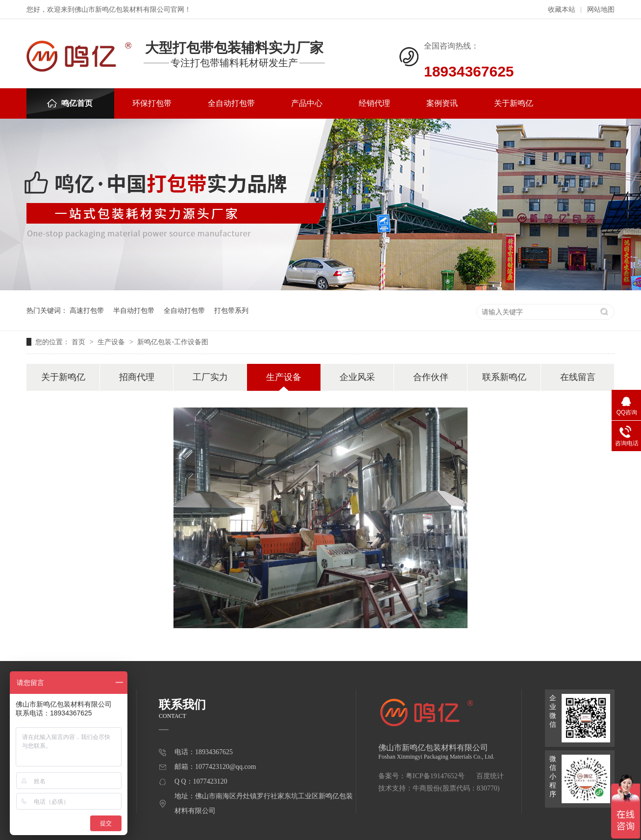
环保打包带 (152, 103)
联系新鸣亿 (504, 377)
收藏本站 (562, 10)
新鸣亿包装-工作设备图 (173, 342)
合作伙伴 (431, 377)
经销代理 (374, 103)
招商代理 (137, 377)
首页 (79, 342)
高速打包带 (87, 310)
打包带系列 (231, 310)
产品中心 (307, 103)
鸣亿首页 (70, 103)
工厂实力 (210, 377)
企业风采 (357, 377)
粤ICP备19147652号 (435, 776)
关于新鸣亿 (514, 103)
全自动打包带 (231, 103)
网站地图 (601, 10)
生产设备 (112, 342)
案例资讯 (442, 103)
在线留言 (578, 377)
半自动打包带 (134, 310)
